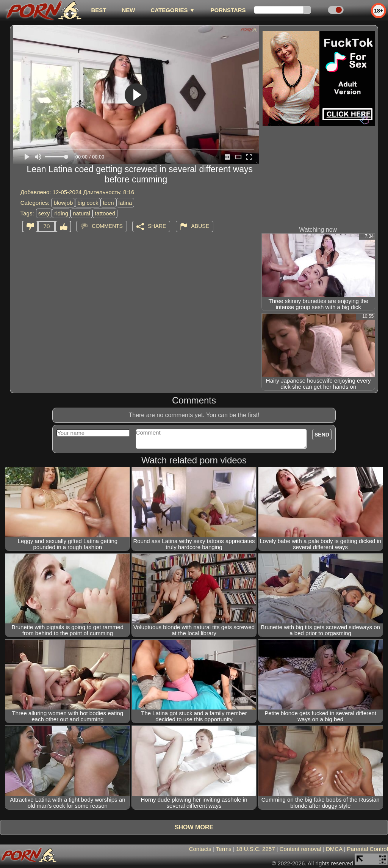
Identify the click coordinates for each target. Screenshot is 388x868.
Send (322, 435)
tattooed (105, 213)
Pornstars (228, 10)
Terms (224, 849)
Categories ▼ (173, 10)
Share (157, 226)
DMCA (334, 849)
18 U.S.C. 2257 (256, 849)
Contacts (200, 849)
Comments (107, 226)
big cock (88, 203)
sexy (44, 213)
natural (81, 213)
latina (125, 203)
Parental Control (368, 849)
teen (108, 203)
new (128, 10)
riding (61, 213)
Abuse (200, 226)
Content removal (300, 849)
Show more (194, 827)
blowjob (63, 203)
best (99, 10)
